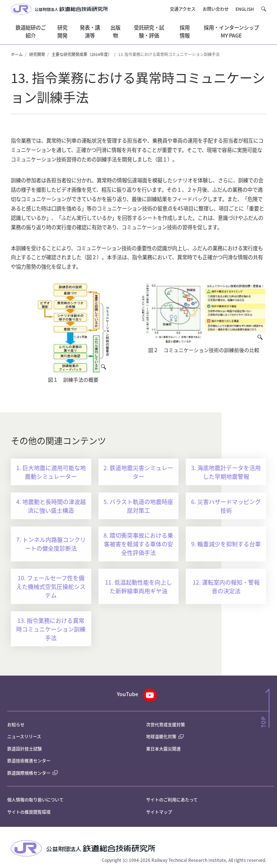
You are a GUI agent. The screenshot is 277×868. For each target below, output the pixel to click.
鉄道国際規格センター (32, 773)
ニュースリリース (24, 736)
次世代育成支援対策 (166, 724)
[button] (263, 9)
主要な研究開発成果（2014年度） (82, 54)
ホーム (17, 54)
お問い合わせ (216, 9)
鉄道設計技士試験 (25, 749)
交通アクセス (183, 9)
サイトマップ (159, 812)
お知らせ (16, 724)
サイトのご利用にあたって (172, 800)
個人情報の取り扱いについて (35, 800)
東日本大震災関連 (163, 749)
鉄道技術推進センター (29, 761)
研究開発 (37, 54)
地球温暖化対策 (161, 736)
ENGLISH (245, 9)
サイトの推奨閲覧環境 (29, 812)
